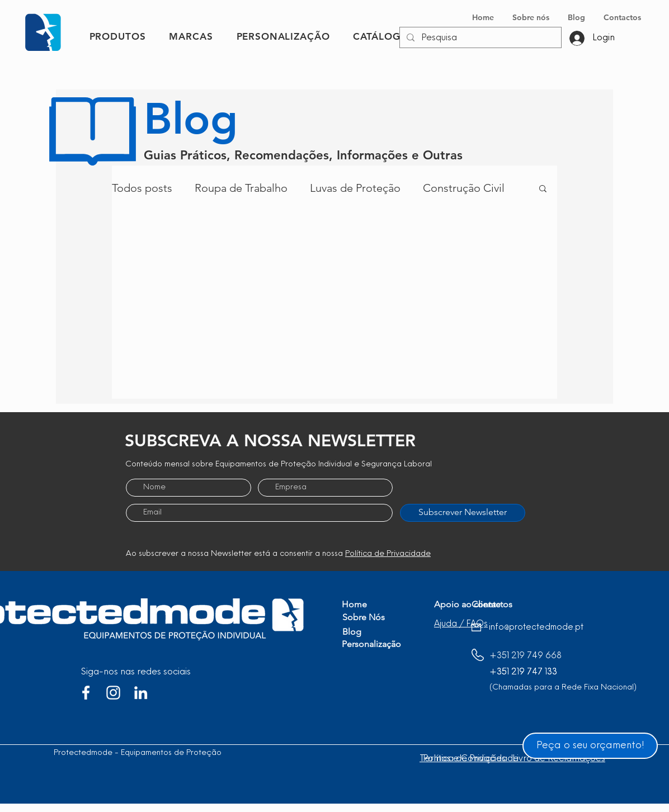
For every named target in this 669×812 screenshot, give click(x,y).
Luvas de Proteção (355, 188)
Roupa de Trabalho (241, 188)
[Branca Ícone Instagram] (113, 693)
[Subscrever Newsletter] (463, 513)
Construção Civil (464, 188)
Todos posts (142, 188)
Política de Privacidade (388, 554)
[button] (543, 189)
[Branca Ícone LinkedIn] (141, 693)
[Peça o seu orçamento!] (590, 746)
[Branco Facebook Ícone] (86, 693)
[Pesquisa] (479, 38)
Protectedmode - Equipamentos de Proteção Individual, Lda (164, 753)
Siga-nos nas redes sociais (136, 672)
